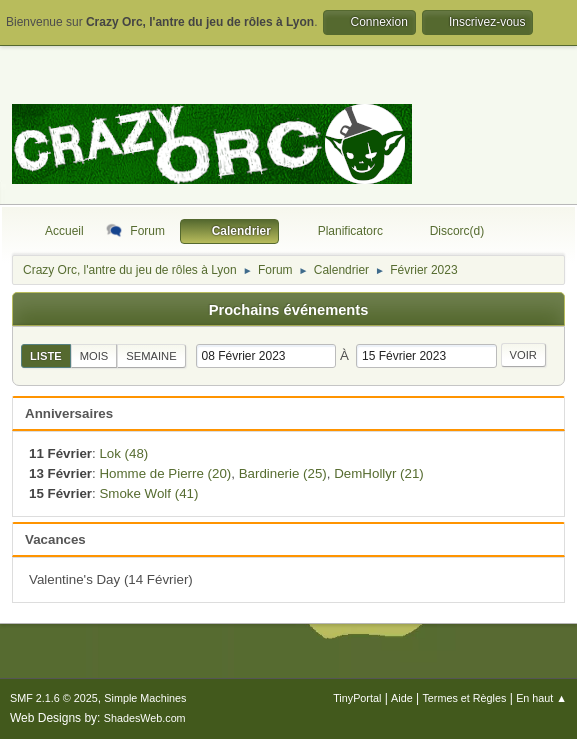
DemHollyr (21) (379, 473)
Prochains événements (289, 310)
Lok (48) (123, 453)
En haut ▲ (541, 698)
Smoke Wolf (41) (148, 493)
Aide (402, 698)
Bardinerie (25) (283, 473)
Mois (94, 356)
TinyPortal (357, 698)
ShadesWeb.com (145, 718)
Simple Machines (145, 698)
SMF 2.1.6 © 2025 (54, 698)
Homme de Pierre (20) (165, 473)
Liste (46, 356)
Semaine (151, 356)
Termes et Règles (464, 698)
